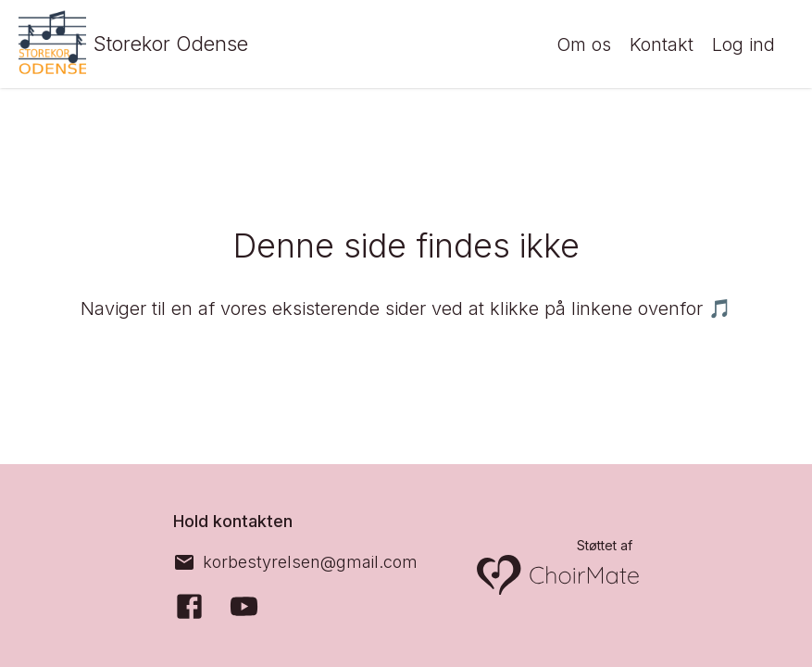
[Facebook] (189, 606)
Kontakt (662, 44)
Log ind (743, 44)
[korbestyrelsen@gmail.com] (295, 562)
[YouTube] (244, 606)
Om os (584, 44)
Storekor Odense (181, 44)
